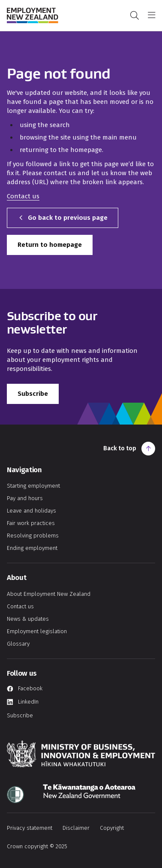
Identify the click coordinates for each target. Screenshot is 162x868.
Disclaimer (76, 828)
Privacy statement (30, 828)
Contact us (23, 196)
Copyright (112, 828)
